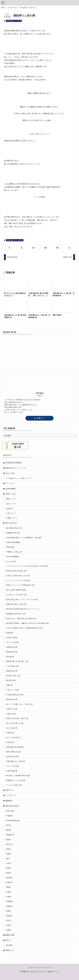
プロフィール (34, 967)
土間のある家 (11, 714)
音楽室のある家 (12, 647)
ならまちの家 (11, 561)
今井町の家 (10, 733)
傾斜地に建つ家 (12, 671)
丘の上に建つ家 (12, 728)
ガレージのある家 (13, 642)
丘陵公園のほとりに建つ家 (14, 21)
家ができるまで (12, 523)
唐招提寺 (9, 916)
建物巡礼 (9, 801)
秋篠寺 (9, 911)
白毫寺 (9, 892)
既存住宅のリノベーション (16, 468)
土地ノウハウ (11, 513)
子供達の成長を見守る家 (15, 695)
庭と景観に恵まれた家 (14, 528)
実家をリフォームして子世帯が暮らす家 (20, 585)
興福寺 (9, 830)
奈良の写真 (10, 811)
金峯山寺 (9, 882)
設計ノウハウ (11, 504)
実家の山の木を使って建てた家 (17, 718)
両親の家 (9, 685)
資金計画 (9, 508)
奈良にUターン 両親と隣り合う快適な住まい (22, 619)
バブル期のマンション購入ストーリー (20, 478)
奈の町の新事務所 (13, 557)
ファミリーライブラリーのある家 (18, 580)
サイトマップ (45, 967)
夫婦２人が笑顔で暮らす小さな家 (18, 576)
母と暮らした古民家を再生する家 (18, 776)
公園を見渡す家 (12, 771)
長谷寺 (9, 873)
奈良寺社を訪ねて (13, 806)
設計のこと (10, 790)
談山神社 (9, 878)
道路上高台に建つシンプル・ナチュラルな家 (22, 599)
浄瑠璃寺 (9, 901)
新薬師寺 (9, 906)
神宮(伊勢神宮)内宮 (13, 821)
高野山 (9, 849)
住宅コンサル (11, 494)
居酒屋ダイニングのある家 (16, 780)
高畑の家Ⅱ (10, 633)
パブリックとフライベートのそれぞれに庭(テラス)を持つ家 (27, 566)
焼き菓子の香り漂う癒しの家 (16, 571)
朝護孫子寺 (10, 835)
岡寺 (8, 859)
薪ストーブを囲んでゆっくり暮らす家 (20, 704)
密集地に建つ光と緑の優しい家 (17, 661)
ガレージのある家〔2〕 (15, 737)
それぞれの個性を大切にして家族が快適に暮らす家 (24, 628)
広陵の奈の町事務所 (13, 542)
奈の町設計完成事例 (13, 463)
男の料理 (9, 945)
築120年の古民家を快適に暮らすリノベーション (23, 609)
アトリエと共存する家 (14, 785)
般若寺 (9, 840)
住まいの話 (10, 473)
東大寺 (9, 825)
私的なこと (10, 950)
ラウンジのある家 (13, 766)
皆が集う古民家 (12, 638)
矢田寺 (9, 863)
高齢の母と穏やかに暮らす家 (16, 604)
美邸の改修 (10, 547)
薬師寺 (9, 868)
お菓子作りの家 (12, 709)
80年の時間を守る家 (13, 752)
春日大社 (9, 844)
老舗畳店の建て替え (13, 533)
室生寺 (9, 920)
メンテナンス (11, 795)
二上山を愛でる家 (13, 666)
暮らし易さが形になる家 (15, 723)
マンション (10, 483)
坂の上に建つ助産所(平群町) (16, 590)
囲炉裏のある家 (12, 652)
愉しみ (8, 940)
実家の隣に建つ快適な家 (15, 747)
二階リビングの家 (13, 690)
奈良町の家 (10, 742)
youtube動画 (10, 489)
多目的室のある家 (13, 756)
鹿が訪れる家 (11, 680)
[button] (10, 248)
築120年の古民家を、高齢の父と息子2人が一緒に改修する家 (28, 623)
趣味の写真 (10, 935)
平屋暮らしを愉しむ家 (14, 552)
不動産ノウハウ (12, 518)
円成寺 (9, 925)
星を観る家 (10, 657)
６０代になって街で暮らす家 (16, 595)
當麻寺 (9, 854)
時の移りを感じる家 (13, 676)
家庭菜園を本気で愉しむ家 (16, 614)
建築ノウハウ (11, 499)
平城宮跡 (9, 816)
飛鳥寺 (9, 887)
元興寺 (9, 897)
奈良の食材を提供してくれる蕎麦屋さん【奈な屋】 (24, 538)
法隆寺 (9, 930)
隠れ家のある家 (12, 699)
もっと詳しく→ (39, 418)
